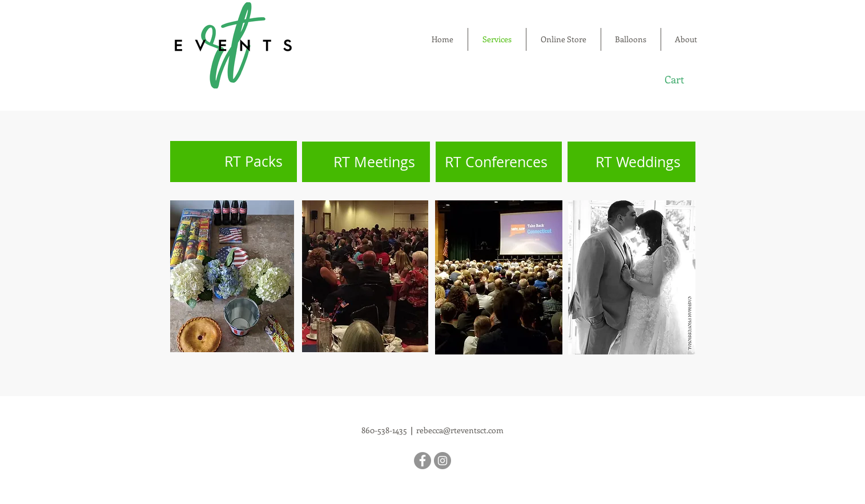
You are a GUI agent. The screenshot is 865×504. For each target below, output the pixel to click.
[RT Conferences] (499, 162)
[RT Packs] (234, 162)
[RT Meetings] (366, 162)
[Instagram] (442, 461)
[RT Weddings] (631, 162)
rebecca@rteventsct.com (460, 430)
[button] (682, 80)
